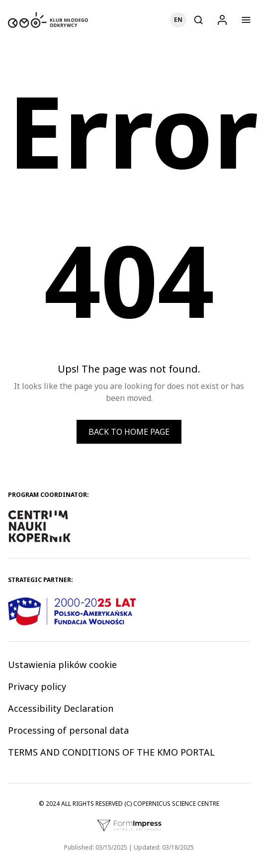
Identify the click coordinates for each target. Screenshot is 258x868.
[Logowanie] (222, 20)
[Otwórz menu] (246, 20)
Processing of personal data (68, 730)
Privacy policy (37, 686)
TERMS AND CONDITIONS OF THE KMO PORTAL (111, 752)
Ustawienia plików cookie (62, 665)
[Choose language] (178, 20)
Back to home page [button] (129, 432)
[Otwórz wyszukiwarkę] (198, 20)
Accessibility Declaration (61, 708)
